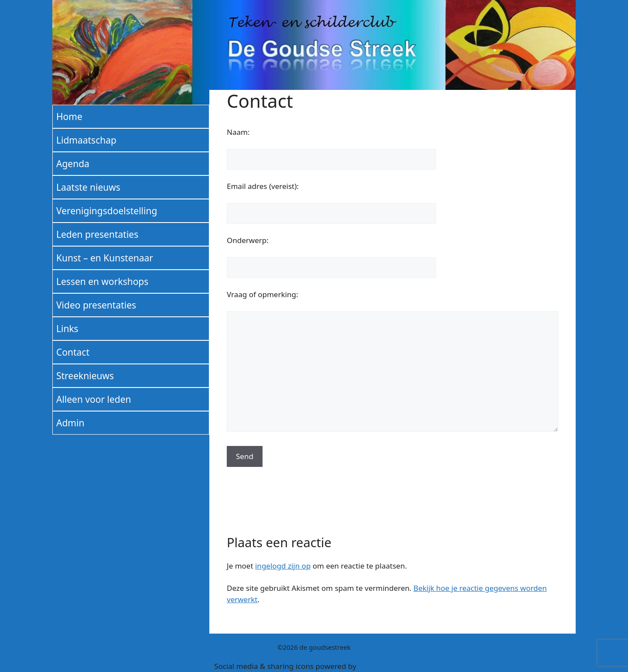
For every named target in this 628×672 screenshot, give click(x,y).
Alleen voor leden (94, 399)
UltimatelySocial (386, 666)
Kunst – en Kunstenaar (105, 258)
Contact (73, 352)
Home (69, 117)
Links (67, 329)
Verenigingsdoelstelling (107, 211)
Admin (70, 423)
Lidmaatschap (86, 140)
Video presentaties (96, 305)
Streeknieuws (85, 376)
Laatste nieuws (88, 187)
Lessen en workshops (102, 281)
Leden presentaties (97, 234)
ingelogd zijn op (283, 566)
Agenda (73, 164)
